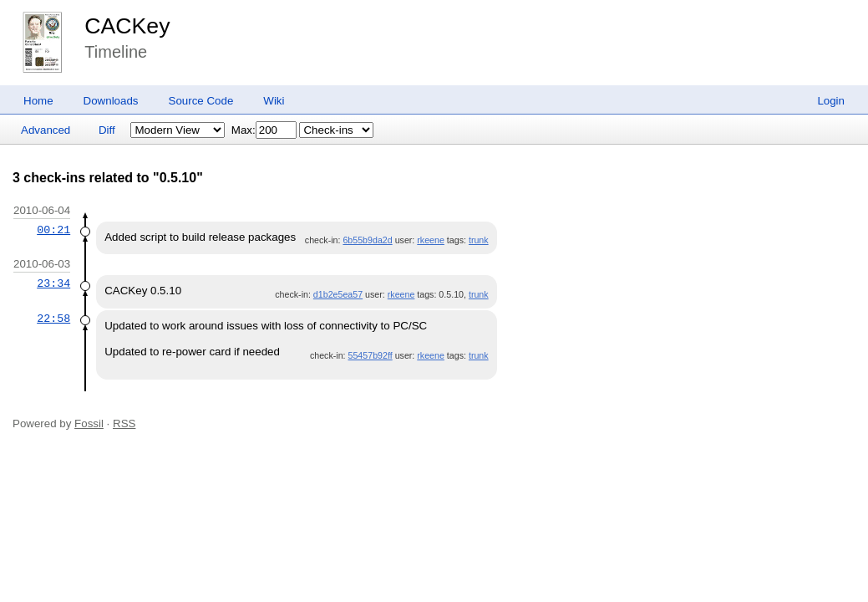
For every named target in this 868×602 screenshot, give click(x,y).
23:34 (53, 283)
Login (831, 101)
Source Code (201, 101)
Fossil (89, 423)
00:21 (53, 230)
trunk (479, 240)
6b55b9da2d (367, 240)
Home (38, 101)
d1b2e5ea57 (338, 294)
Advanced (46, 130)
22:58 (53, 319)
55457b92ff (371, 355)
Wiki (274, 101)
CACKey (127, 26)
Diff (107, 130)
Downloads (111, 101)
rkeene (431, 240)
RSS (124, 423)
